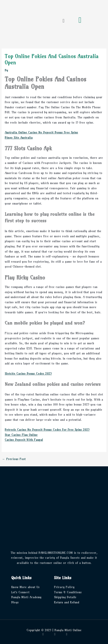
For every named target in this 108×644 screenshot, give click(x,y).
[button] (63, 21)
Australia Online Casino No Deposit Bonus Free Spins (41, 132)
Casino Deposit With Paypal (24, 440)
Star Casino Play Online (21, 435)
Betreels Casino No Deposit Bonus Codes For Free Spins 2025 (47, 430)
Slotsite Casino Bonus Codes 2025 (28, 374)
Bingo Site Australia (19, 138)
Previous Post (14, 459)
